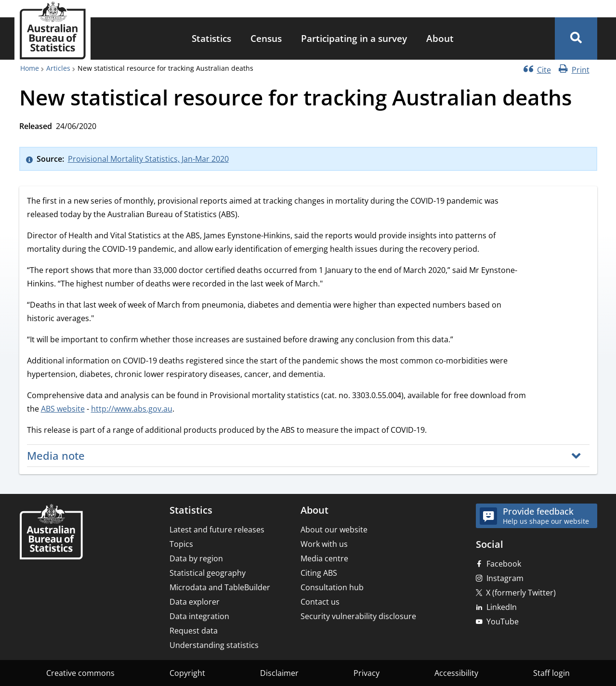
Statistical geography (208, 573)
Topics (181, 544)
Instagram (505, 578)
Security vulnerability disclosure (358, 616)
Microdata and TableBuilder (220, 587)
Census (266, 38)
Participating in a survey (354, 38)
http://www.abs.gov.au (132, 409)
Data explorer (195, 602)
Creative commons (80, 673)
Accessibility (456, 673)
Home (30, 68)
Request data (194, 631)
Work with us (324, 544)
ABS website (63, 409)
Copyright (187, 673)
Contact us (320, 602)
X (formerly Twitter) (521, 593)
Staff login (551, 673)
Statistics (211, 38)
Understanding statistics (214, 645)
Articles (58, 68)
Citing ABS (319, 573)
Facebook (504, 564)
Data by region (196, 558)
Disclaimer (279, 673)
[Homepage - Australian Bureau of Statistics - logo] (52, 31)
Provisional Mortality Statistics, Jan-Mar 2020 (148, 159)
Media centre (324, 558)
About (440, 38)
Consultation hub (332, 587)
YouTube (503, 621)
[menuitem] (211, 39)
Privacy (367, 673)
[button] (576, 39)
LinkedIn (502, 607)
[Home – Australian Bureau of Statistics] (51, 533)
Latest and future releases (217, 530)
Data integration (199, 616)
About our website (334, 530)
